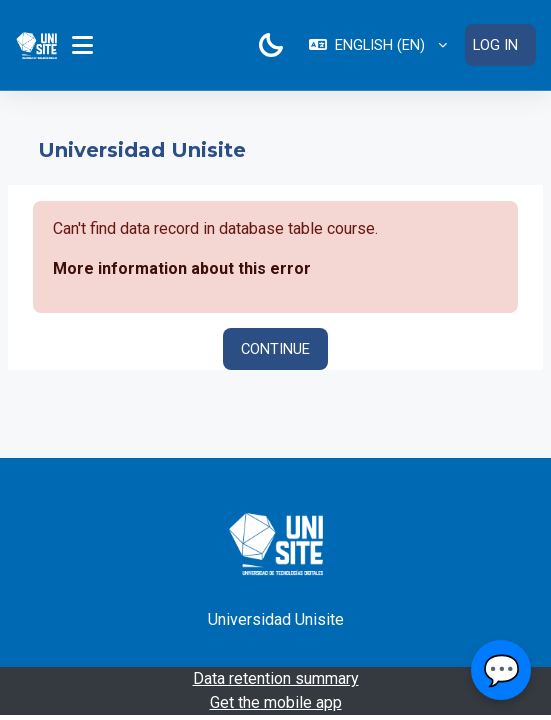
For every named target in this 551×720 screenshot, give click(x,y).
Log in (495, 45)
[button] (378, 45)
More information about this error (182, 268)
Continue (275, 349)
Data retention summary (276, 678)
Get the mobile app (276, 702)
